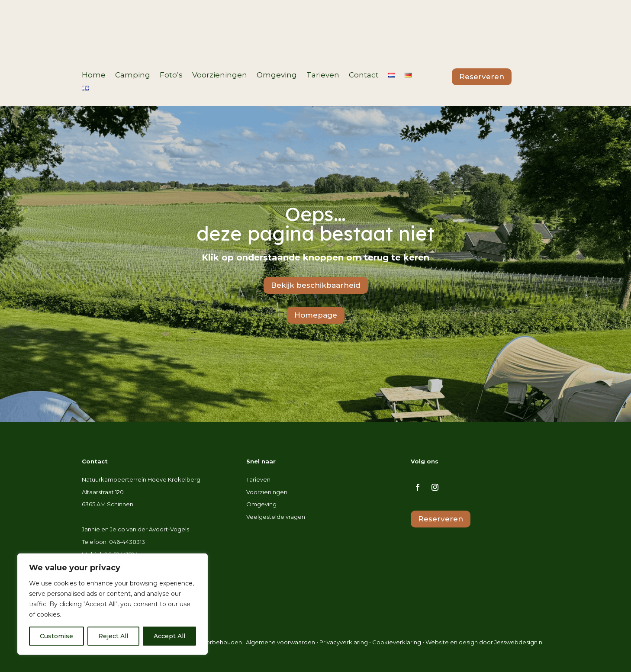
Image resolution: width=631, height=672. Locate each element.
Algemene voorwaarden (280, 642)
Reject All (113, 636)
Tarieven (323, 76)
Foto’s (171, 76)
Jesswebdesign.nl (519, 642)
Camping (133, 76)
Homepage (316, 315)
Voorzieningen (220, 76)
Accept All (169, 636)
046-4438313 (127, 542)
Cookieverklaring (397, 642)
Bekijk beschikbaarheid (316, 285)
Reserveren (482, 77)
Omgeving (277, 76)
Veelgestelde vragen (276, 517)
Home (94, 76)
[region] (113, 604)
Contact (364, 76)
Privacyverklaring (344, 642)
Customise (56, 636)
